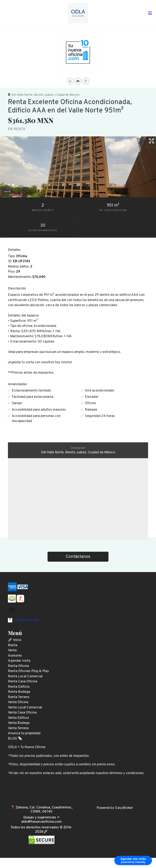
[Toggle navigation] (150, 13)
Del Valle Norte (22, 95)
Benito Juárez (44, 95)
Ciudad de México (67, 95)
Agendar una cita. (26, 620)
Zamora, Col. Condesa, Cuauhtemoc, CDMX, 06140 (44, 810)
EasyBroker (124, 808)
